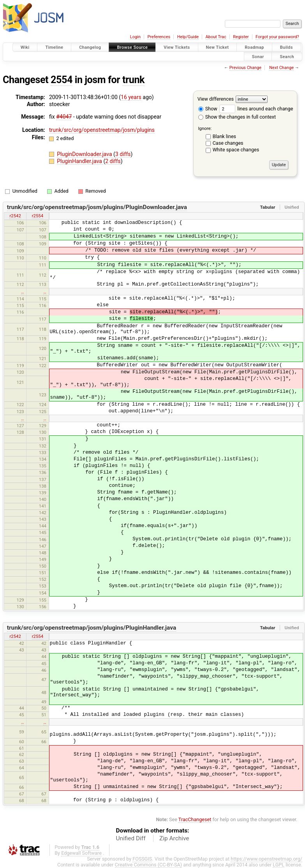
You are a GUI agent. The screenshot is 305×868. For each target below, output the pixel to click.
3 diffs (123, 154)
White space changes (236, 150)
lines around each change (256, 109)
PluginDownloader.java (85, 154)
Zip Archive (174, 838)
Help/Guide (188, 37)
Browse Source (132, 47)
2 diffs (113, 161)
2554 (62, 80)
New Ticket (218, 47)
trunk (133, 80)
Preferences (159, 37)
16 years (131, 97)
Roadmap (254, 47)
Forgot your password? (277, 37)
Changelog (90, 47)
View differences (216, 99)
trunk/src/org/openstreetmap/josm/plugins (102, 130)
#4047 (64, 117)
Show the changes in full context (237, 117)
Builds (286, 47)
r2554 (38, 216)
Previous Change (245, 68)
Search (287, 56)
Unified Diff (131, 838)
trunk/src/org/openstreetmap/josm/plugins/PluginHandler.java (92, 628)
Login (135, 37)
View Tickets (177, 47)
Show (208, 109)
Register (241, 37)
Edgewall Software (81, 853)
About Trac (216, 37)
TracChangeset (195, 819)
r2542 (15, 216)
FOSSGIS (142, 859)
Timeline (54, 47)
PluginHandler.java (80, 161)
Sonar (258, 56)
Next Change (281, 68)
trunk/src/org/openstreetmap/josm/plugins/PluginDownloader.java (97, 207)
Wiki (25, 47)
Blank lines (224, 136)
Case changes (228, 143)
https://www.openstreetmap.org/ (266, 859)
